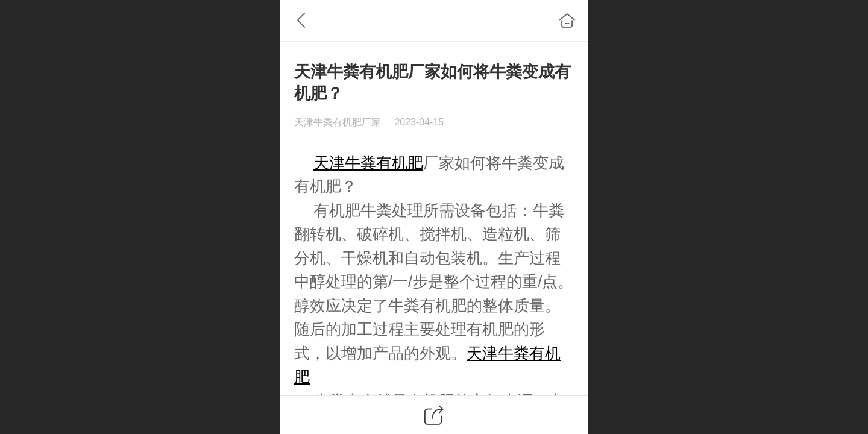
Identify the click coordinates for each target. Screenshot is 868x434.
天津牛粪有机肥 (368, 163)
